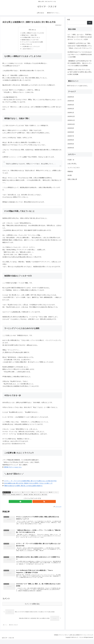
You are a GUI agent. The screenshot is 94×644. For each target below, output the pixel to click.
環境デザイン (20, 496)
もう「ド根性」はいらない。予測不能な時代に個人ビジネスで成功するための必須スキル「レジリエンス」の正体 (80, 37)
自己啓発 (45, 496)
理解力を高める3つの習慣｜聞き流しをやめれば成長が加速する (23, 487)
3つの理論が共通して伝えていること (31, 38)
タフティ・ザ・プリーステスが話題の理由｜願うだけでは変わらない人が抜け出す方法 (30, 482)
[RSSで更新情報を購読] (34, 503)
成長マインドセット (54, 494)
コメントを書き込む (32, 608)
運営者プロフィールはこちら (13, 468)
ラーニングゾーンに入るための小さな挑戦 (32, 43)
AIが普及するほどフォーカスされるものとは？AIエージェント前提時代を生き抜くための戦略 (80, 54)
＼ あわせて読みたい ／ (27, 50)
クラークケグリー (27, 494)
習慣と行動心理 (7, 494)
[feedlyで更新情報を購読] (31, 503)
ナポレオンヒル (44, 494)
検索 (69, 20)
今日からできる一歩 (26, 45)
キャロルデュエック (17, 494)
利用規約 (52, 639)
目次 (30, 30)
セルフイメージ (36, 494)
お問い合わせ (71, 639)
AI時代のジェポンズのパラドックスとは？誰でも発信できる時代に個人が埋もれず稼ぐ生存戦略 (80, 72)
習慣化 (31, 496)
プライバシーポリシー (61, 639)
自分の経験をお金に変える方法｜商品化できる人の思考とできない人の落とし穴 (28, 485)
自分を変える (38, 496)
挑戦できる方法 (7, 496)
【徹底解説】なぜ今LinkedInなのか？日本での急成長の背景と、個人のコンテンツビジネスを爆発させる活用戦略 (80, 63)
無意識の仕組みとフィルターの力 (30, 40)
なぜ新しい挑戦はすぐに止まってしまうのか (33, 33)
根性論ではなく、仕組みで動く (29, 35)
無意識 (13, 496)
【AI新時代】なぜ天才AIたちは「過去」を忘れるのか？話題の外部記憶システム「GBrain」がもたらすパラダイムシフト (80, 46)
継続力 (26, 496)
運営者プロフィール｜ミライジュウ (84, 639)
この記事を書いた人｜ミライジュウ (30, 47)
